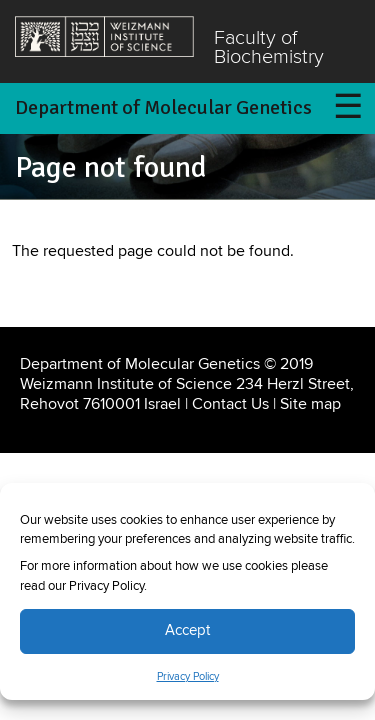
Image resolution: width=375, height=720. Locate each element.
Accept (187, 630)
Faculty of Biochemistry (269, 48)
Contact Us (230, 404)
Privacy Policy (188, 677)
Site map (310, 404)
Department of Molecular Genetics (163, 107)
